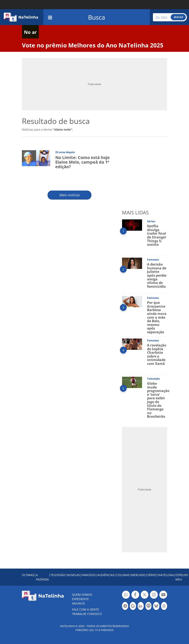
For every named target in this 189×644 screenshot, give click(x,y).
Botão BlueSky (156, 606)
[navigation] (50, 17)
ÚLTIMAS (28, 575)
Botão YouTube (163, 595)
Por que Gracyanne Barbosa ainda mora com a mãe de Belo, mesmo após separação (157, 317)
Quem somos (82, 595)
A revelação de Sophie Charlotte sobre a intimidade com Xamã (157, 354)
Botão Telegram (125, 606)
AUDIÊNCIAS (106, 575)
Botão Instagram (154, 595)
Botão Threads (164, 606)
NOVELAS (73, 575)
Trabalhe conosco (87, 614)
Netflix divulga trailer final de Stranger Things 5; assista (157, 235)
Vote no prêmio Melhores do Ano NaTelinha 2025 (93, 45)
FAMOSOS (89, 575)
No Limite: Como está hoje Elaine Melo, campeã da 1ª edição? (83, 162)
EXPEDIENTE (80, 599)
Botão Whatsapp (126, 595)
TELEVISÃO (58, 575)
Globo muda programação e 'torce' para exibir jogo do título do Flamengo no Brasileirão (158, 400)
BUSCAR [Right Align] (178, 17)
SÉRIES (152, 575)
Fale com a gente (86, 609)
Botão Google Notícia (133, 606)
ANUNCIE (78, 603)
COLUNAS (123, 575)
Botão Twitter (145, 595)
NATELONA (166, 575)
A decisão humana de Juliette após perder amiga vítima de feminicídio (157, 275)
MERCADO (138, 575)
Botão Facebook (135, 595)
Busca (97, 17)
